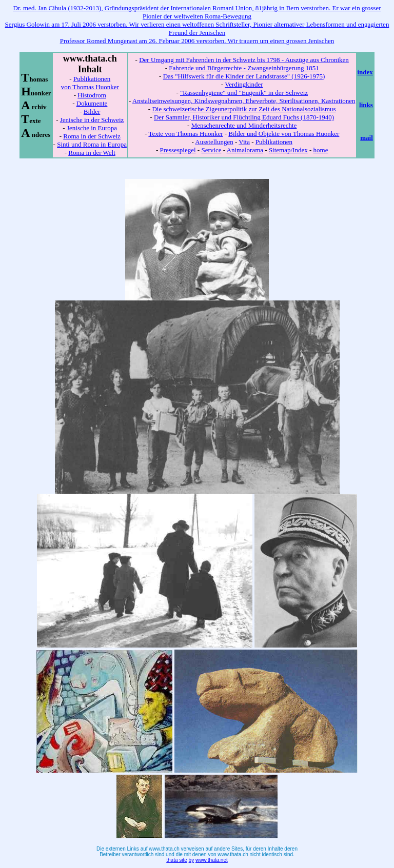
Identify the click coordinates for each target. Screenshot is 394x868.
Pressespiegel (178, 150)
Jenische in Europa (92, 128)
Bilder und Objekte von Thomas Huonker (284, 134)
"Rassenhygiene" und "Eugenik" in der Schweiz (244, 93)
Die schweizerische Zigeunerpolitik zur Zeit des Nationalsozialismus (244, 109)
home (321, 150)
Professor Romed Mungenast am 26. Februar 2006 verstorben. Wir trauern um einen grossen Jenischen (197, 41)
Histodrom (92, 95)
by (192, 860)
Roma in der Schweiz (92, 136)
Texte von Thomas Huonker (185, 134)
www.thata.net (212, 860)
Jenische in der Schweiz (92, 120)
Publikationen (274, 142)
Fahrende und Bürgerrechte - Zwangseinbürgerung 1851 (244, 68)
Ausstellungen (214, 142)
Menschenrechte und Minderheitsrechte (244, 125)
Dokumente (92, 103)
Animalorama (245, 150)
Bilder (92, 112)
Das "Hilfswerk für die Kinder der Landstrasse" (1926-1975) (244, 76)
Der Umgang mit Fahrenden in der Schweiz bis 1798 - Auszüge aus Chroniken (244, 60)
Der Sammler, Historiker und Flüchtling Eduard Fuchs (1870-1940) (244, 117)
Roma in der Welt (92, 153)
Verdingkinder (244, 84)
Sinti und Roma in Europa (92, 144)
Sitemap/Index (288, 150)
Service (211, 150)
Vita (244, 142)
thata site (177, 860)
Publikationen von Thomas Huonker (90, 83)
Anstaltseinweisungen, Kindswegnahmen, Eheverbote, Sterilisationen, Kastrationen (244, 101)
